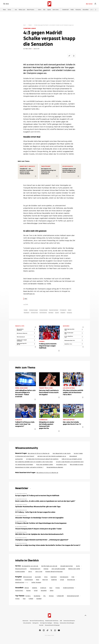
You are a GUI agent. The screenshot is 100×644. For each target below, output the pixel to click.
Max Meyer (51, 313)
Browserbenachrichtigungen (52, 625)
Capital (49, 10)
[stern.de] (49, 4)
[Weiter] (96, 10)
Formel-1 (28, 596)
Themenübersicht (35, 569)
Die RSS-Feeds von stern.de (49, 566)
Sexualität (44, 590)
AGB (61, 621)
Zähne (52, 590)
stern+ (40, 10)
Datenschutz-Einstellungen (67, 623)
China (46, 577)
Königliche (63, 313)
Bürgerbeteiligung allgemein (55, 467)
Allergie (27, 588)
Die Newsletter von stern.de (30, 566)
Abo (89, 4)
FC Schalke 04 (63, 310)
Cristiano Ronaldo (43, 310)
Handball (39, 599)
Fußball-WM (60, 596)
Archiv (78, 566)
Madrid (70, 310)
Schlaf (36, 590)
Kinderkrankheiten (68, 588)
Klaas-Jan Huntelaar (54, 310)
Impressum (25, 621)
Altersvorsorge (27, 577)
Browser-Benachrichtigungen (54, 572)
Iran (16, 10)
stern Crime (56, 10)
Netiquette (36, 623)
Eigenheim (54, 577)
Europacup (69, 313)
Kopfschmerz (19, 590)
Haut (51, 588)
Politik (72, 10)
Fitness (58, 588)
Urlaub (62, 580)
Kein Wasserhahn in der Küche (62, 453)
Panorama (78, 10)
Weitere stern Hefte (74, 569)
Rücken (28, 590)
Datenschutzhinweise (69, 621)
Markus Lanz (22, 10)
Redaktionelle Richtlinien (52, 621)
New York (45, 580)
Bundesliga (37, 596)
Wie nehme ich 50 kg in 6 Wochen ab (39, 453)
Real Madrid (27, 313)
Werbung (56, 623)
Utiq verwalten (27, 623)
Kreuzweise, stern (61, 464)
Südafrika (54, 580)
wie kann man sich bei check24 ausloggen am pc (52, 456)
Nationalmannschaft (73, 596)
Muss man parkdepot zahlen (45, 464)
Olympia (51, 596)
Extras (9, 10)
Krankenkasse (29, 580)
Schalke (26, 310)
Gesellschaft (65, 10)
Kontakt (41, 625)
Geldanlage (18, 580)
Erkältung (43, 588)
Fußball (30, 25)
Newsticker (22, 488)
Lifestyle (93, 10)
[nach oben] (85, 615)
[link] (95, 4)
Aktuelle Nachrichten (67, 566)
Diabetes (35, 588)
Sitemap (46, 569)
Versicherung (71, 580)
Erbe (73, 577)
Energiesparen (64, 577)
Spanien (57, 313)
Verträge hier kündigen (46, 623)
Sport (25, 25)
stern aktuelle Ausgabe (58, 569)
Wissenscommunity (21, 569)
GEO (44, 10)
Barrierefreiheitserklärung (37, 621)
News (4, 10)
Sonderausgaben (20, 572)
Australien (38, 577)
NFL (45, 596)
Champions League (33, 310)
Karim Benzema (43, 313)
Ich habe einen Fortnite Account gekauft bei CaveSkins (42, 459)
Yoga (24, 599)
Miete (38, 580)
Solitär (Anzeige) (36, 582)
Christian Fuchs (34, 313)
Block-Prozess (31, 10)
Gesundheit (86, 10)
